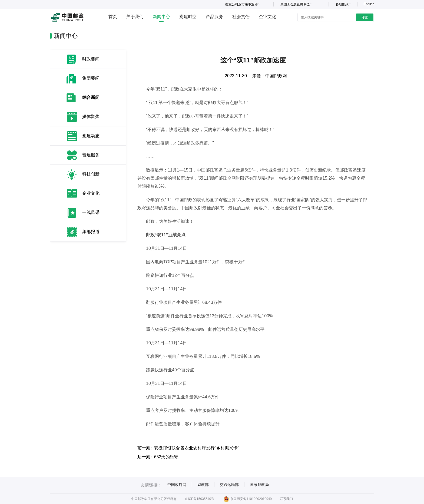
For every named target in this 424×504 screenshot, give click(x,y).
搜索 (365, 18)
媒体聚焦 (91, 117)
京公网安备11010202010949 (248, 499)
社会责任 (241, 17)
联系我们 (286, 499)
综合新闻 (91, 97)
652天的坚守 (166, 457)
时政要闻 (91, 59)
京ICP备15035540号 (199, 499)
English (369, 4)
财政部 (203, 485)
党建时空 (188, 17)
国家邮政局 (259, 485)
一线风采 (91, 212)
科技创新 (91, 174)
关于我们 (135, 17)
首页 (113, 17)
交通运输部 (229, 485)
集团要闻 (91, 78)
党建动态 (91, 136)
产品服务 (214, 17)
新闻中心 (161, 17)
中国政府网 (177, 485)
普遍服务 (91, 155)
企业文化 (267, 17)
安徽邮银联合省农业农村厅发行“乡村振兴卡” (197, 448)
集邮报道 (91, 232)
